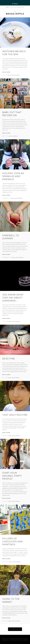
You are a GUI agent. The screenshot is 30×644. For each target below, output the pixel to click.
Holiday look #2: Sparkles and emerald (13, 176)
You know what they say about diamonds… (13, 298)
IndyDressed (17, 639)
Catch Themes (23, 640)
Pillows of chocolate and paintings (13, 541)
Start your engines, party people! (12, 476)
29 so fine (9, 359)
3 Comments (15, 136)
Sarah (9, 75)
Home (7, 7)
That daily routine (15, 415)
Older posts (15, 629)
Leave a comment (16, 75)
